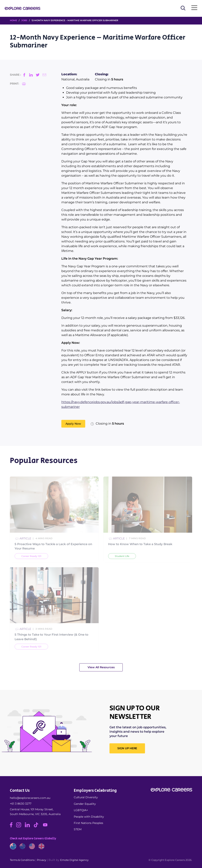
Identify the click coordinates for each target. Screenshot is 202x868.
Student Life (122, 565)
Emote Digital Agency (74, 860)
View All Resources (101, 667)
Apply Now (73, 424)
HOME (13, 20)
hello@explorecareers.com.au (30, 798)
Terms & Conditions (22, 860)
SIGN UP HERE (127, 748)
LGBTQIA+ (81, 810)
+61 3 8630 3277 (21, 804)
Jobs (24, 20)
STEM (78, 829)
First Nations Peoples (88, 823)
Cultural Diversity (86, 797)
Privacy (42, 860)
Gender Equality (85, 804)
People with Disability (89, 817)
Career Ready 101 (31, 565)
